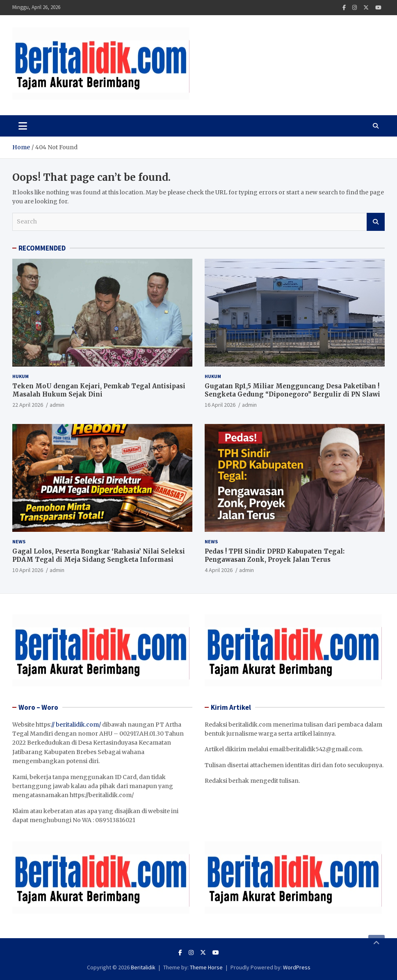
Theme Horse (206, 967)
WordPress (297, 967)
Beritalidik (143, 967)
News (19, 541)
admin (57, 405)
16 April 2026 (220, 405)
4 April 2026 (219, 570)
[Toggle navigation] (23, 126)
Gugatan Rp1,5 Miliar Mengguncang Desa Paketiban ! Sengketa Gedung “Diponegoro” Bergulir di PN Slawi (292, 390)
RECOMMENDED (42, 248)
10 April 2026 (28, 570)
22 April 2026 (28, 405)
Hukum (21, 376)
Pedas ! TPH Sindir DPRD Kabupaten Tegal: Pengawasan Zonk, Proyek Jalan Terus (275, 555)
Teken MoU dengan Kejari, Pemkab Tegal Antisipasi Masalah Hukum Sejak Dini (99, 390)
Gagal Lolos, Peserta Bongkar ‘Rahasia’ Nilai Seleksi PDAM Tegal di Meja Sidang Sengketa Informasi (99, 555)
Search (376, 222)
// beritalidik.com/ (76, 725)
